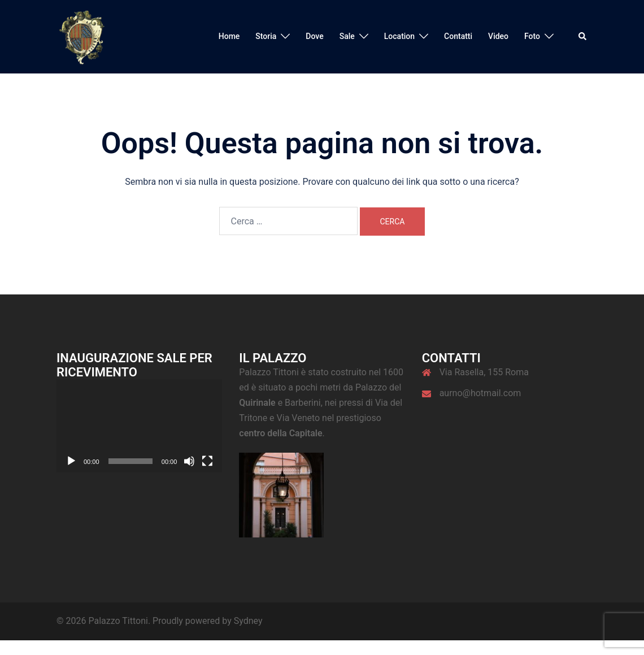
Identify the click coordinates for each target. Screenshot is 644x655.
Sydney (248, 621)
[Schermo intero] (207, 461)
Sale (347, 36)
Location (399, 36)
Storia (266, 36)
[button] (583, 37)
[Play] (71, 461)
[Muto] (189, 461)
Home (229, 36)
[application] (139, 426)
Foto (532, 36)
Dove (314, 36)
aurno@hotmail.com (480, 393)
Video (498, 36)
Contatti (458, 36)
